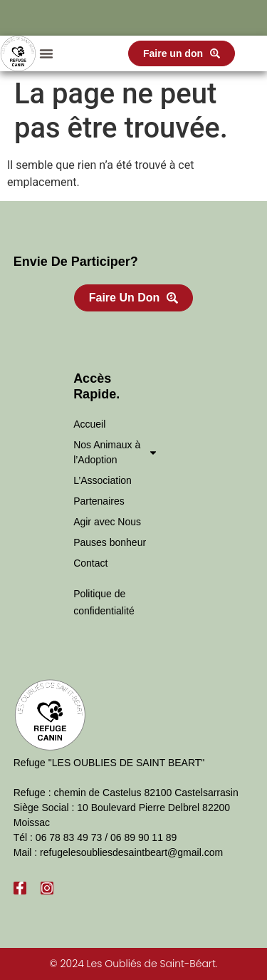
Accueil (89, 424)
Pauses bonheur (110, 542)
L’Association (103, 480)
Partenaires (99, 501)
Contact (90, 563)
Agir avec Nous (107, 522)
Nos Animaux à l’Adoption (116, 452)
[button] (46, 53)
